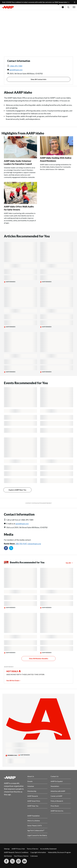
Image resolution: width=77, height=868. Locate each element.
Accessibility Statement (48, 849)
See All (68, 563)
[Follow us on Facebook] (6, 548)
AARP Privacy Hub (18, 849)
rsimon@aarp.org (34, 544)
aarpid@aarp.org (16, 70)
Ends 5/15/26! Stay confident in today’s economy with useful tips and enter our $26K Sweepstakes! (35, 2)
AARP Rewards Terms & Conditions (16, 852)
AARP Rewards (33, 796)
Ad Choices (8, 856)
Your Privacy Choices (21, 856)
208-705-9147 (21, 544)
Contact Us (55, 776)
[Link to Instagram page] (18, 861)
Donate (30, 781)
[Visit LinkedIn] (24, 861)
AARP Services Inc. (57, 811)
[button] (68, 7)
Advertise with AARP (58, 791)
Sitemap (7, 849)
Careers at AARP (56, 796)
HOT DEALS (12, 671)
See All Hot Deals (13, 680)
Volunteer (31, 786)
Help (63, 7)
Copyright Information (38, 852)
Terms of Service (32, 849)
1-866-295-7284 (16, 66)
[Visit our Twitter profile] (11, 548)
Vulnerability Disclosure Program (59, 852)
